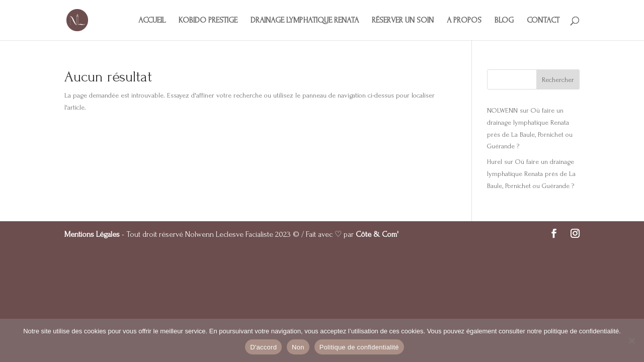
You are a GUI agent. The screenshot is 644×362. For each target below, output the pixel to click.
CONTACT (543, 21)
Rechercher (558, 80)
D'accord (263, 347)
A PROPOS (464, 21)
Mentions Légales (92, 234)
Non (298, 347)
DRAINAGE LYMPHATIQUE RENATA (305, 21)
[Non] (631, 340)
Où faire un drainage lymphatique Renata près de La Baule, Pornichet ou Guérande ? (531, 174)
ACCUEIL (152, 21)
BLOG (504, 21)
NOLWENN (502, 110)
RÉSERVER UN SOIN (403, 21)
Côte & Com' (377, 234)
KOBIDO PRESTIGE (208, 21)
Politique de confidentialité (359, 347)
